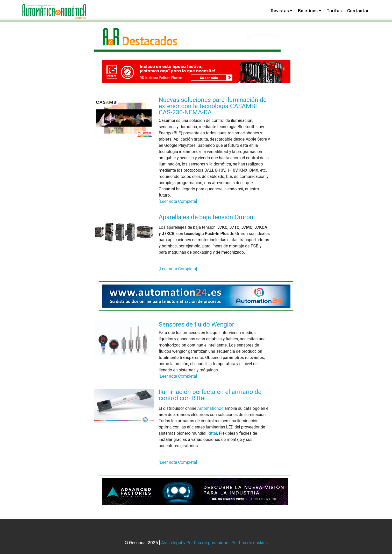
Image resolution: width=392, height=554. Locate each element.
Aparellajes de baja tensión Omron (206, 217)
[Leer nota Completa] (178, 201)
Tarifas (334, 11)
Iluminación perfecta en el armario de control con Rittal (210, 395)
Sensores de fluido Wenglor (197, 324)
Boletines (308, 11)
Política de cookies (250, 543)
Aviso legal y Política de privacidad (195, 543)
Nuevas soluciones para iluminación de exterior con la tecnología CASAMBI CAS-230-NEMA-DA (213, 106)
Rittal (212, 433)
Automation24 (210, 408)
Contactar (358, 11)
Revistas (280, 11)
